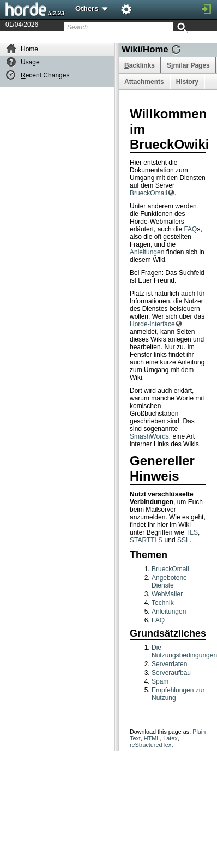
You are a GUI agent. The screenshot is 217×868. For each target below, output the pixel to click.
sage (30, 62)
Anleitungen (147, 252)
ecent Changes (45, 75)
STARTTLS (146, 540)
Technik (163, 603)
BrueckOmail (149, 193)
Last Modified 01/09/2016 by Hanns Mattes (149, 39)
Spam (160, 681)
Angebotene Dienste (169, 582)
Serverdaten (169, 664)
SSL (183, 540)
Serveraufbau (171, 673)
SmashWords (149, 436)
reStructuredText (151, 745)
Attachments (144, 82)
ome (29, 49)
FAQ (190, 229)
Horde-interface (152, 324)
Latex (170, 738)
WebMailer (167, 594)
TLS (192, 532)
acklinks (140, 65)
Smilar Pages (188, 65)
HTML (152, 738)
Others (92, 8)
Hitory (187, 82)
